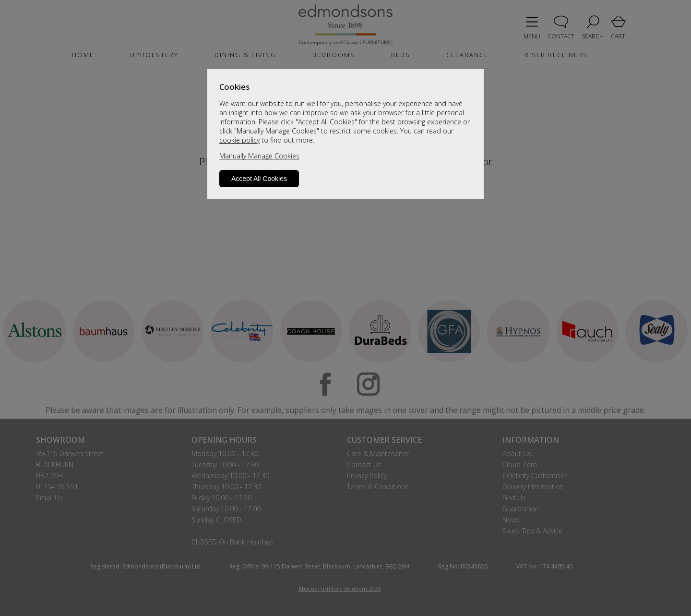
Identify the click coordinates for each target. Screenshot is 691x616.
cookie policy (239, 140)
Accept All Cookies (259, 179)
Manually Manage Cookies (259, 156)
